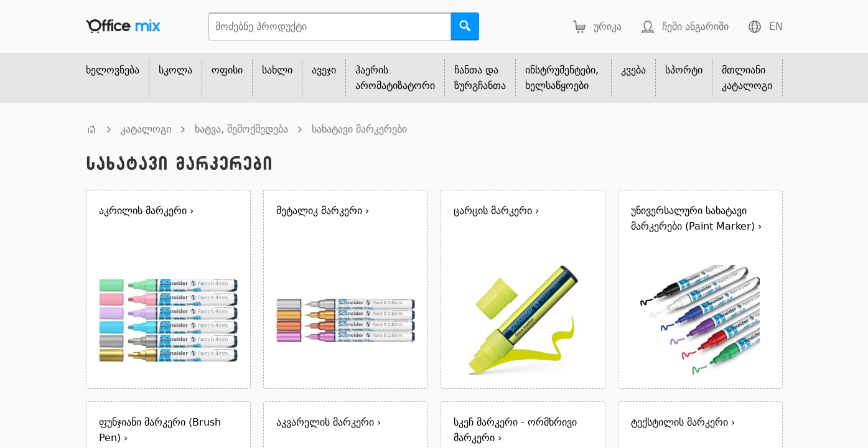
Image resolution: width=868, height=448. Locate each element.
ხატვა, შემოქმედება (241, 129)
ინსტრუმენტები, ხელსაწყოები (562, 78)
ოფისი (227, 70)
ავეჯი (324, 70)
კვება (633, 70)
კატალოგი (146, 129)
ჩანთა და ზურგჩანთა (480, 78)
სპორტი (684, 70)
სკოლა (175, 70)
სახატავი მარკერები (359, 129)
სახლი (277, 70)
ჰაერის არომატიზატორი (395, 78)
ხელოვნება (113, 70)
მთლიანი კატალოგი (747, 78)
